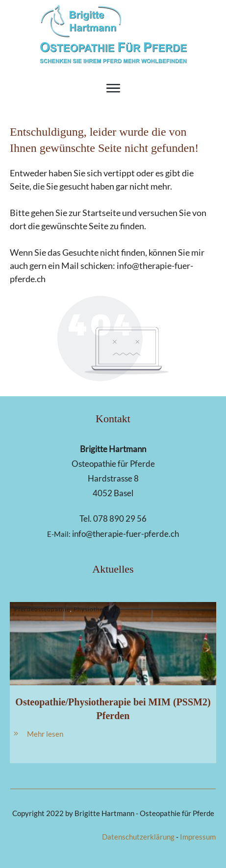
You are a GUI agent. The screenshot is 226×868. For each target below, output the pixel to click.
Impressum (198, 837)
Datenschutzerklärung (138, 837)
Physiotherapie (96, 609)
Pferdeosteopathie (42, 609)
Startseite (101, 213)
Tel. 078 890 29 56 (113, 518)
